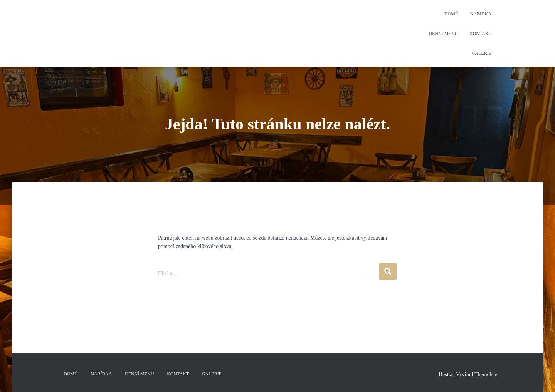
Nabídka (481, 14)
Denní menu (443, 34)
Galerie (482, 53)
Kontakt (480, 34)
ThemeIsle (486, 374)
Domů (452, 14)
